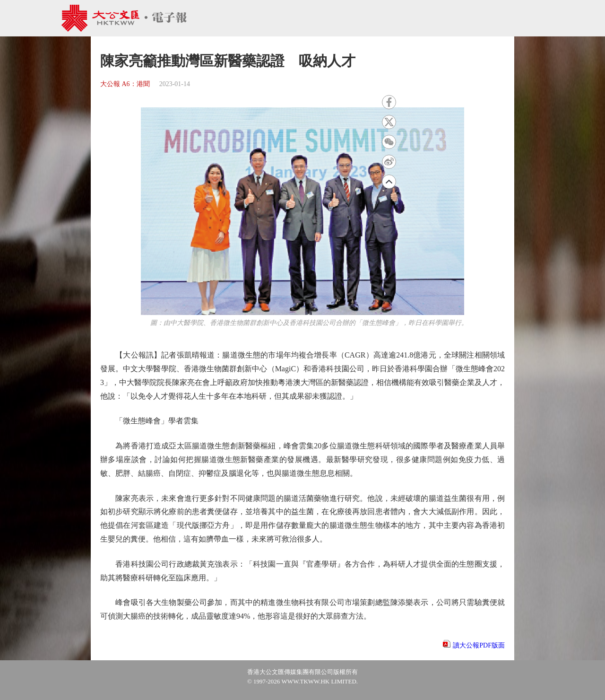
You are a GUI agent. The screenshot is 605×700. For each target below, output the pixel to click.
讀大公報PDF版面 (479, 645)
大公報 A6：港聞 (125, 84)
